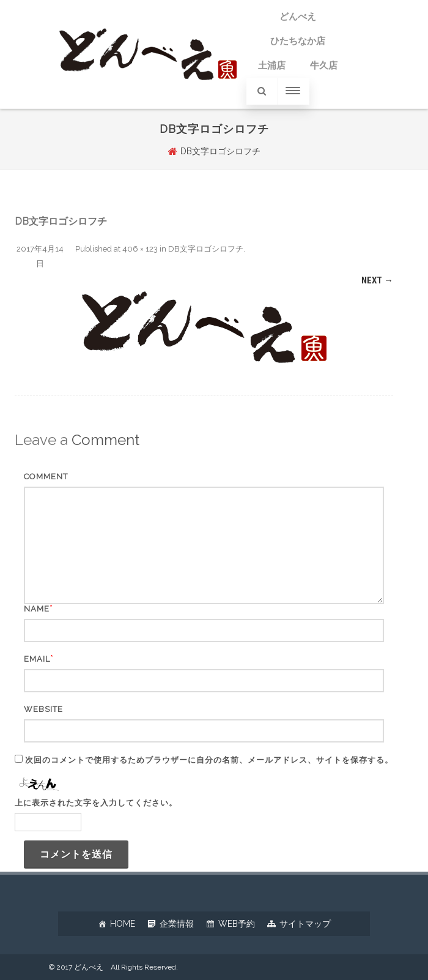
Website (43, 709)
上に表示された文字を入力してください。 (96, 803)
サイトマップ (305, 924)
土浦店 (272, 65)
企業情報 (177, 924)
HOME (123, 924)
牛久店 (324, 65)
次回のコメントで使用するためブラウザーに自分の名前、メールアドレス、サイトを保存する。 (209, 760)
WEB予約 (237, 924)
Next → (377, 280)
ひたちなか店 (298, 41)
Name (37, 609)
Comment (46, 477)
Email (37, 659)
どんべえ (298, 17)
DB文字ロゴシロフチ (206, 249)
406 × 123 (140, 249)
